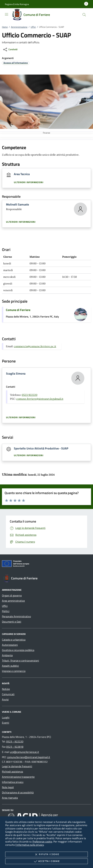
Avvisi (5, 699)
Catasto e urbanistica (14, 640)
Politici (6, 611)
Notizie (6, 689)
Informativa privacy (13, 782)
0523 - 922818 (15, 747)
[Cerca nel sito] (84, 15)
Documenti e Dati (12, 622)
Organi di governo (12, 595)
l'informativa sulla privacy (30, 845)
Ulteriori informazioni (29, 182)
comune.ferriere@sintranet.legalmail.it (40, 399)
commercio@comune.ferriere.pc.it (35, 346)
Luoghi (6, 717)
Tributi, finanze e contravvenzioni (20, 661)
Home (5, 27)
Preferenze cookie (42, 842)
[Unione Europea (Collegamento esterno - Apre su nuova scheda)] (46, 564)
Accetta (46, 861)
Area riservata (10, 798)
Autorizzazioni (10, 645)
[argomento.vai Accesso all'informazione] (16, 63)
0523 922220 (30, 395)
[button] (17, 4)
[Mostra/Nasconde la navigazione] (7, 14)
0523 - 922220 (15, 741)
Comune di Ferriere (18, 310)
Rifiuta (46, 854)
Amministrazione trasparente (18, 777)
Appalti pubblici (10, 666)
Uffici (33, 27)
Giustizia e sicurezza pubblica (18, 650)
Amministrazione (19, 27)
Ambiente (7, 655)
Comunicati (8, 694)
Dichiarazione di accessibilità (18, 792)
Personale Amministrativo (16, 616)
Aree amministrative (13, 601)
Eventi (6, 723)
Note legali (8, 787)
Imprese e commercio (14, 671)
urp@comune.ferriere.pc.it (24, 752)
